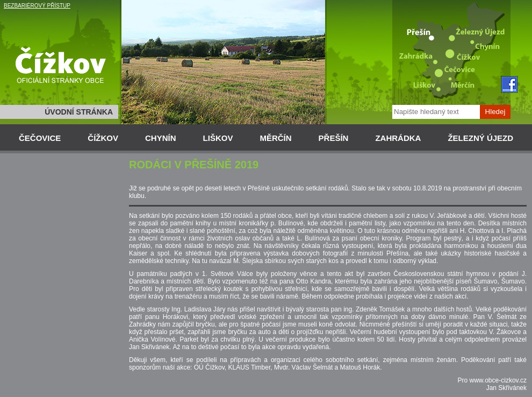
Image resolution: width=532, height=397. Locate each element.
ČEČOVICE (40, 138)
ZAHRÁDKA (398, 138)
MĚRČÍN (275, 138)
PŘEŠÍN (334, 138)
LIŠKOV (218, 138)
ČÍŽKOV (103, 138)
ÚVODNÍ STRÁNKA (79, 112)
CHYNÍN (161, 138)
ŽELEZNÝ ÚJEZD (480, 138)
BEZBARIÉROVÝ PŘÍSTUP (37, 6)
